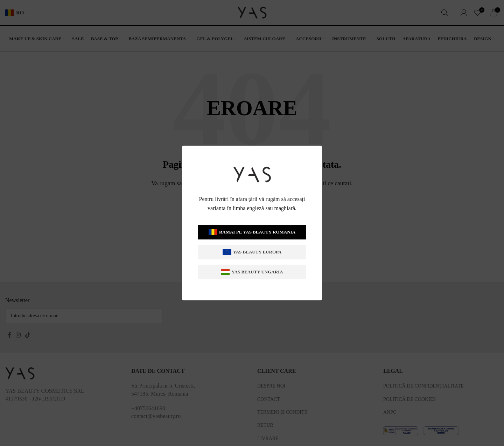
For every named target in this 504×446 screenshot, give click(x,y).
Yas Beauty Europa (252, 252)
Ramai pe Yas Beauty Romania (252, 232)
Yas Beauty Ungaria (252, 272)
